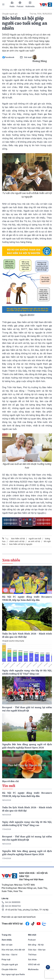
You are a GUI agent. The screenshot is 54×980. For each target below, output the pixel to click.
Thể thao (32, 955)
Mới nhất (32, 935)
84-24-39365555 (13, 902)
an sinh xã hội (34, 541)
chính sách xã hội (17, 541)
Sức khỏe (32, 959)
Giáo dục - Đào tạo (37, 950)
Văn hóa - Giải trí (9, 955)
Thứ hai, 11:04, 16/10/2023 (41, 14)
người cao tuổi (35, 538)
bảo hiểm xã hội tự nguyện (21, 544)
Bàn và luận (7, 945)
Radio (12, 4)
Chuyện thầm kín (9, 969)
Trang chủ (6, 935)
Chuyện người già (10, 14)
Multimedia (30, 4)
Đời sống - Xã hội (36, 945)
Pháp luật (6, 959)
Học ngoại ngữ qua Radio (13, 974)
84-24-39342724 (13, 906)
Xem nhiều (7, 940)
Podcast (20, 4)
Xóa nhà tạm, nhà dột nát (13, 950)
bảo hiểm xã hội (18, 538)
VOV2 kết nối (34, 964)
